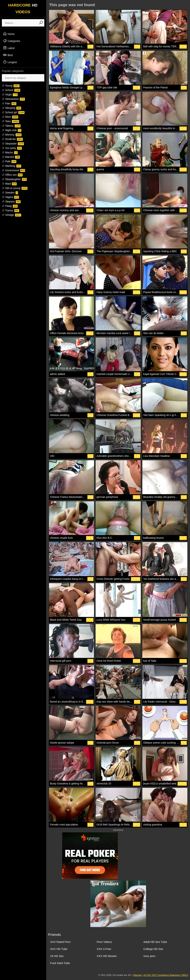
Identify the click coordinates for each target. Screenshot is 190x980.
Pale (9, 161)
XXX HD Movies (107, 956)
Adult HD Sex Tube (155, 942)
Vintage (12, 215)
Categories (12, 41)
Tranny (10, 210)
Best (8, 55)
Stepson (11, 201)
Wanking (12, 166)
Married (11, 157)
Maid (9, 184)
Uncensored (13, 170)
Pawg (10, 206)
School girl (13, 112)
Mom (10, 117)
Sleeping (12, 108)
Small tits (12, 139)
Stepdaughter (14, 179)
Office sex (12, 175)
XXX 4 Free (104, 949)
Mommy (12, 135)
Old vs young (15, 188)
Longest (10, 62)
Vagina (10, 197)
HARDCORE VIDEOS (23, 8)
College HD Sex (153, 949)
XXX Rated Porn (60, 942)
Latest (9, 48)
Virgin (10, 95)
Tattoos (11, 126)
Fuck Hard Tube (60, 963)
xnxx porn (149, 956)
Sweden (10, 193)
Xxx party (12, 148)
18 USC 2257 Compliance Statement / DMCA (166, 975)
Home (9, 34)
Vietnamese (13, 99)
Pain (9, 103)
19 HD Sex (57, 956)
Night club (12, 130)
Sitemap (137, 975)
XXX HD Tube (59, 949)
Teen (10, 121)
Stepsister (13, 144)
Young (11, 86)
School (11, 90)
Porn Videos (104, 942)
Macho (10, 152)
